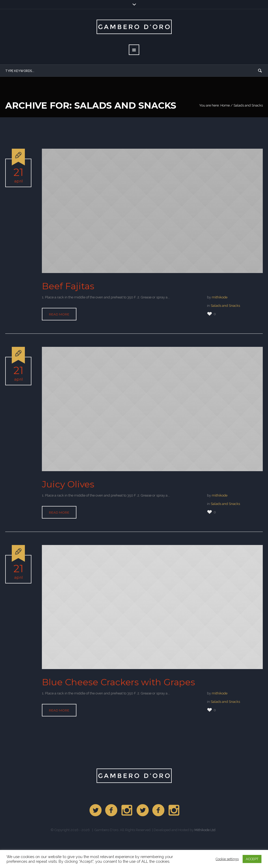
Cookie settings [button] (227, 859)
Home (225, 105)
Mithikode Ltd (205, 830)
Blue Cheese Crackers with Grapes (118, 682)
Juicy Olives (68, 484)
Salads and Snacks (225, 306)
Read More (59, 314)
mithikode (220, 297)
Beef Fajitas (68, 286)
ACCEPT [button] (252, 859)
